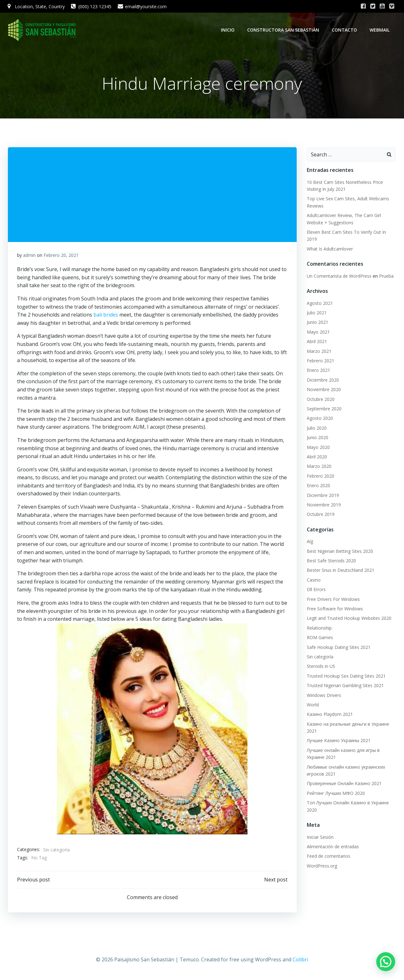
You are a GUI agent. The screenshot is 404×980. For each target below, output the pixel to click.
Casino (313, 580)
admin (29, 256)
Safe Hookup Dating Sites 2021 (338, 647)
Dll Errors (316, 590)
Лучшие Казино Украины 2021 (338, 741)
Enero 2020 (318, 486)
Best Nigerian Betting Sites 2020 (340, 551)
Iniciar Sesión (320, 837)
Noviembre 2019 (324, 505)
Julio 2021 (316, 313)
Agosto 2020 (320, 418)
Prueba (386, 276)
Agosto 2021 (320, 303)
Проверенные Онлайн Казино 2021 (344, 784)
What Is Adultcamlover (330, 249)
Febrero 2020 (320, 476)
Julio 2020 (316, 428)
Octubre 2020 (320, 399)
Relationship (319, 628)
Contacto (345, 30)
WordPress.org (322, 866)
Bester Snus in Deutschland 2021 (340, 570)
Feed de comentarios (328, 856)
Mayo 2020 (318, 448)
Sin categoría (56, 851)
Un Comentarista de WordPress (339, 276)
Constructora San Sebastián (284, 30)
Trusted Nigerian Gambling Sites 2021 (345, 686)
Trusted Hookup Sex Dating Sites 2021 (346, 676)
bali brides (106, 316)
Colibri (300, 961)
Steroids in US (321, 666)
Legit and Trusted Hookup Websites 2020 (349, 618)
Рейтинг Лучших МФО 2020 (336, 793)
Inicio (228, 30)
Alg (310, 542)
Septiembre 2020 (324, 409)
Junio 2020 (317, 438)
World (312, 705)
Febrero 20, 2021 (61, 256)
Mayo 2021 (318, 332)
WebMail (380, 30)
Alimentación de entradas (333, 847)
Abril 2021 (317, 342)
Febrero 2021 (320, 361)
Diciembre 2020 (323, 380)
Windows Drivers (324, 696)
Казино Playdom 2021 (330, 714)
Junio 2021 (317, 323)
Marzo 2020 (319, 466)
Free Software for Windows (335, 609)
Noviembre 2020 (324, 390)
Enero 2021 (318, 370)
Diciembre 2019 (323, 496)
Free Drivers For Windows (333, 599)
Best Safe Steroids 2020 (331, 561)
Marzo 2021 (319, 351)
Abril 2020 (317, 457)
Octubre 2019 (320, 514)
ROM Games (320, 638)
